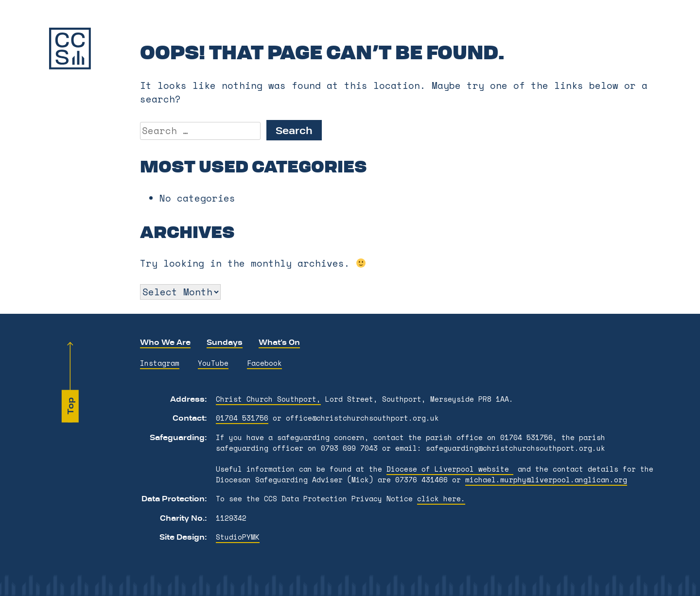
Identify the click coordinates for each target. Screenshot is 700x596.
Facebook (264, 363)
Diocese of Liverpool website (450, 469)
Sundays (225, 342)
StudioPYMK (238, 537)
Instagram (160, 363)
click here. (441, 499)
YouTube (213, 363)
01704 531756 (242, 418)
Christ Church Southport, (268, 399)
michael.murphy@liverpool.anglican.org (546, 480)
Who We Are (165, 342)
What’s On (279, 342)
